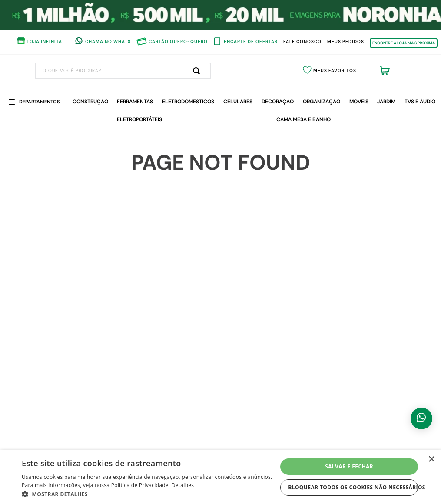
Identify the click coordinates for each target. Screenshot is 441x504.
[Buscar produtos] (198, 71)
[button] (149, 494)
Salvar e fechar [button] (349, 466)
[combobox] (123, 71)
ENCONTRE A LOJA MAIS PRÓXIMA (404, 43)
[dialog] (220, 477)
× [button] (431, 460)
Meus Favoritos (335, 71)
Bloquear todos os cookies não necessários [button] (353, 487)
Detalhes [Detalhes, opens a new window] (183, 485)
